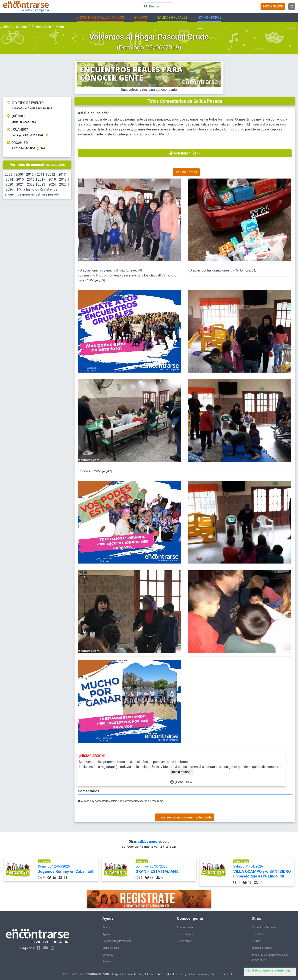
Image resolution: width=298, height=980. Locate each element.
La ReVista (258, 934)
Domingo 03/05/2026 (165, 869)
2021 (20, 184)
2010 (30, 174)
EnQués (256, 941)
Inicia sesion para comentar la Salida (185, 817)
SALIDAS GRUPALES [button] (172, 17)
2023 (41, 184)
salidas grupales (150, 842)
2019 (63, 179)
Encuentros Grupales (264, 927)
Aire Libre (241, 861)
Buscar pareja (185, 927)
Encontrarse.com (96, 974)
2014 (9, 179)
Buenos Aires (41, 27)
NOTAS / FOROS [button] (209, 17)
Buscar (107, 927)
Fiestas (142, 861)
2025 (63, 184)
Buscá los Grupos (262, 948)
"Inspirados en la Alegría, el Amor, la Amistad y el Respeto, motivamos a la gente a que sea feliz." (173, 974)
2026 (9, 189)
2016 (31, 179)
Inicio (7, 27)
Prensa (107, 961)
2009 (19, 174)
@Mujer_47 (103, 471)
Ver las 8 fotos (186, 172)
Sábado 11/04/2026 (263, 871)
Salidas (21, 27)
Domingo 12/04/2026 (68, 869)
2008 (8, 174)
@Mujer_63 (96, 280)
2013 (62, 174)
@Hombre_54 (131, 270)
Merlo (60, 27)
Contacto (108, 955)
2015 (20, 179)
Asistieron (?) (185, 153)
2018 (52, 179)
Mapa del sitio (111, 948)
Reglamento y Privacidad (117, 941)
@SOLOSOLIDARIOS (23, 148)
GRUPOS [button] (141, 17)
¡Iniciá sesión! (181, 772)
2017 (41, 179)
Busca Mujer (184, 941)
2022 (31, 184)
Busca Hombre (186, 934)
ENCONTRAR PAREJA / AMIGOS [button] (100, 17)
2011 (41, 174)
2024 (52, 184)
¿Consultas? (181, 782)
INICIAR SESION (273, 6)
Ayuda (106, 934)
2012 (51, 174)
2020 (9, 184)
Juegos (44, 861)
